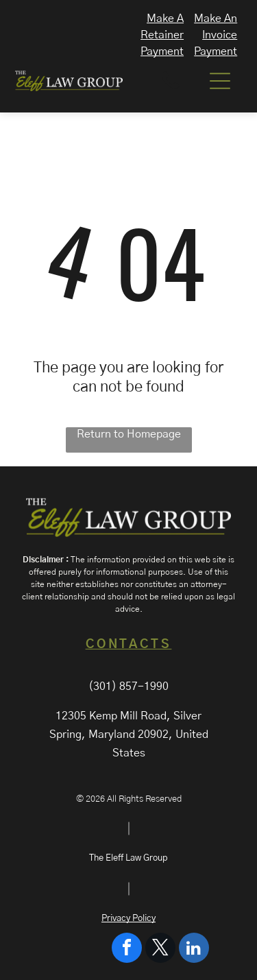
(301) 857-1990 (128, 686)
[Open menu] (220, 81)
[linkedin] (194, 949)
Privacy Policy (128, 919)
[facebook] (127, 949)
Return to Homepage (129, 434)
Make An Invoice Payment (216, 35)
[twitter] (160, 949)
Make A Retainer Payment (162, 35)
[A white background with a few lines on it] (171, 88)
